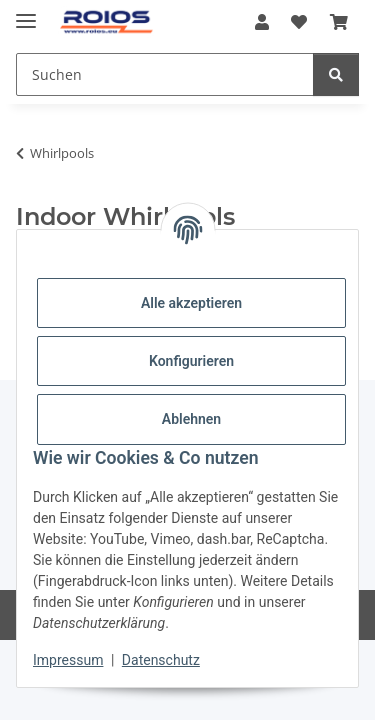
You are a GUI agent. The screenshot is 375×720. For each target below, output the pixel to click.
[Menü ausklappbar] (26, 12)
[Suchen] (165, 74)
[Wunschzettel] (299, 22)
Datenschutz (161, 660)
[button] (262, 22)
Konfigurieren (191, 361)
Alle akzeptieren (191, 303)
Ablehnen (191, 419)
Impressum (68, 660)
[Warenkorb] (339, 22)
